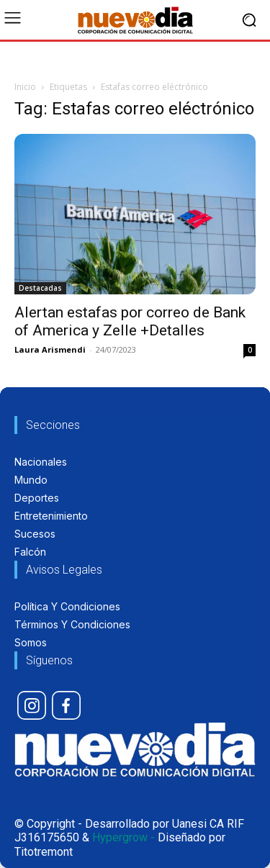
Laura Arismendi (50, 349)
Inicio (25, 87)
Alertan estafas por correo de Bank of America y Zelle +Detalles (130, 321)
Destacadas (40, 288)
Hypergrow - (123, 837)
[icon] (32, 705)
